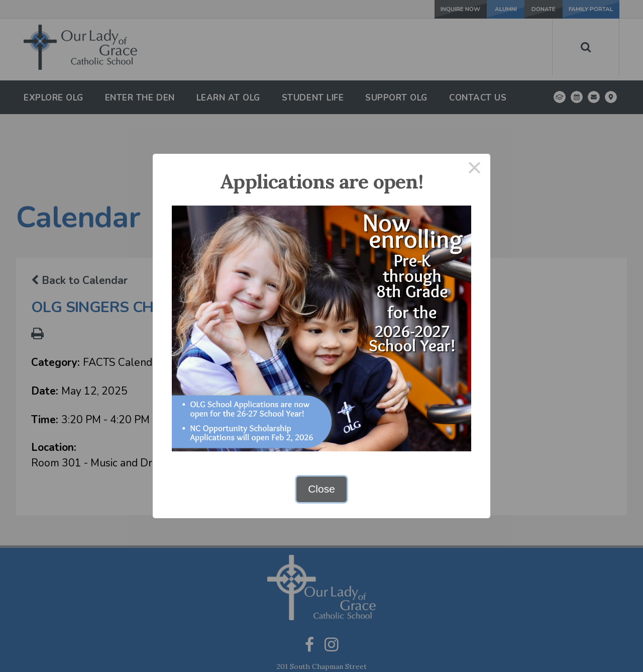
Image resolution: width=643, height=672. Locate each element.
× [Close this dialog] (475, 170)
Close (321, 489)
